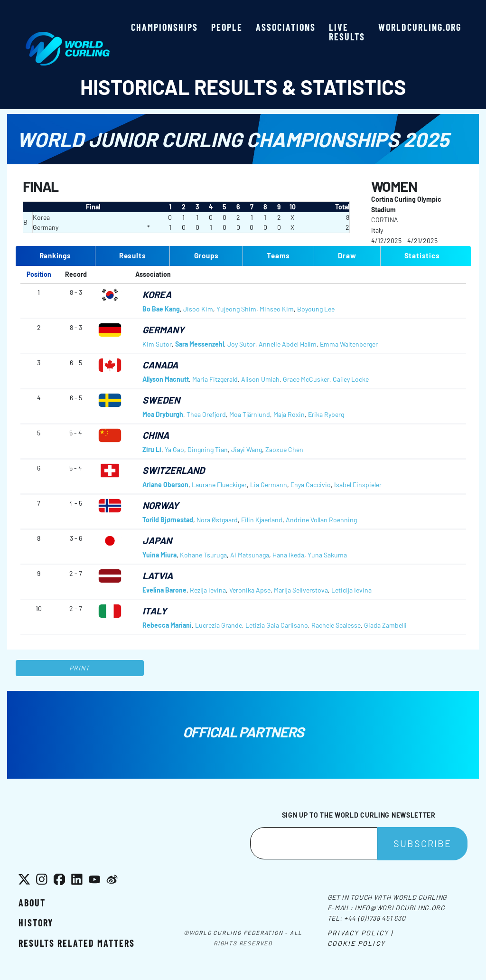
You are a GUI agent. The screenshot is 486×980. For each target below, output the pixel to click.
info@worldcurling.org (400, 908)
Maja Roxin (289, 414)
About (32, 903)
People (227, 27)
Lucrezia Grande (219, 625)
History (36, 923)
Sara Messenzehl (200, 344)
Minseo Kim (277, 309)
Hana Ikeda (288, 555)
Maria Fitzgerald (215, 379)
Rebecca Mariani (167, 625)
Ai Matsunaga (250, 555)
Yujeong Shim (236, 309)
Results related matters (77, 943)
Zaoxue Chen (284, 449)
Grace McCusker (306, 379)
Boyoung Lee (316, 309)
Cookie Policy (356, 943)
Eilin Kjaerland (262, 520)
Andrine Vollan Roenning (321, 520)
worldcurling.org (420, 27)
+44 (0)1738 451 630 (375, 918)
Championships (164, 27)
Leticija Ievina (351, 590)
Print (80, 668)
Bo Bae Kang (161, 309)
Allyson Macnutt (166, 379)
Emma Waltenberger (349, 344)
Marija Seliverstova (301, 590)
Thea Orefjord (206, 414)
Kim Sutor (157, 344)
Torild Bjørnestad (168, 520)
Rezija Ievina (208, 590)
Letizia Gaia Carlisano (277, 625)
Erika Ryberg (326, 414)
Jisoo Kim (198, 309)
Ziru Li (152, 449)
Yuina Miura (159, 555)
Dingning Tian (208, 449)
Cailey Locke (351, 379)
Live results (347, 32)
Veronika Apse (250, 590)
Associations (286, 27)
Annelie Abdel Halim (288, 344)
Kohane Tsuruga (203, 555)
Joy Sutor (241, 344)
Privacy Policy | (360, 933)
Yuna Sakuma (327, 555)
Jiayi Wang (247, 449)
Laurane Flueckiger (219, 485)
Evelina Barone (164, 590)
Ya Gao (174, 449)
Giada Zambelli (385, 625)
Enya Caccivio (311, 485)
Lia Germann (269, 485)
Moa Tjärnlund (250, 414)
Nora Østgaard (217, 520)
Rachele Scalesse (336, 625)
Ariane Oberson (165, 485)
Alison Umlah (260, 379)
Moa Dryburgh (163, 414)
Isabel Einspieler (358, 485)
